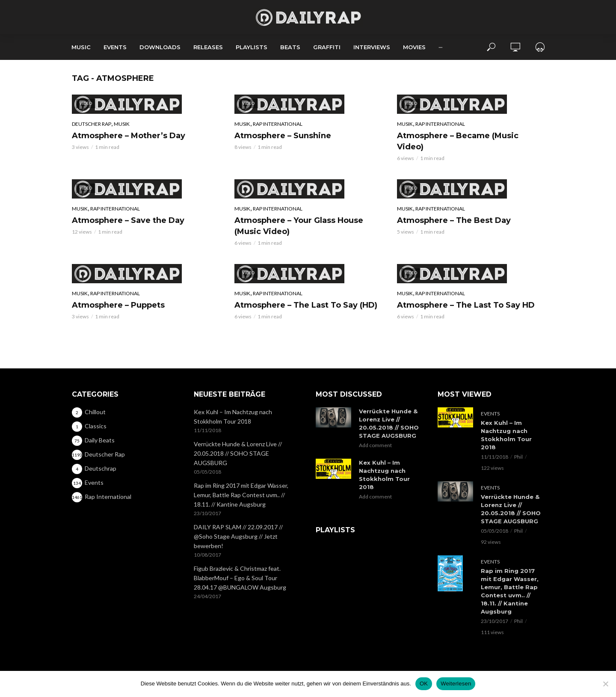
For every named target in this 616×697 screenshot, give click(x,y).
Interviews (372, 47)
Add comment (375, 445)
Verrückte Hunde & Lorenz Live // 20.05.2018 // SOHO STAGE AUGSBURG (238, 453)
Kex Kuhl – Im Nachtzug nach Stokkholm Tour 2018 (233, 417)
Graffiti (327, 47)
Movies (414, 47)
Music (81, 47)
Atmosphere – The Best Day (454, 220)
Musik (122, 124)
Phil (518, 457)
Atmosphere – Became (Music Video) (458, 141)
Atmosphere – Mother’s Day (129, 136)
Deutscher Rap (92, 124)
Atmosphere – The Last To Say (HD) (306, 305)
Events (115, 47)
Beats (290, 47)
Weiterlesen (456, 684)
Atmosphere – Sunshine (283, 136)
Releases (208, 47)
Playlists (252, 47)
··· (440, 47)
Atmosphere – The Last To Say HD (466, 305)
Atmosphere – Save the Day (128, 220)
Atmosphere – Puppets (118, 305)
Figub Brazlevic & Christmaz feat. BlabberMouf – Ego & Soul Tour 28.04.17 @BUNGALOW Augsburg (240, 578)
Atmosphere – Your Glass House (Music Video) (299, 226)
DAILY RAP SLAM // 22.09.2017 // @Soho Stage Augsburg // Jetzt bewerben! (238, 536)
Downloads (160, 47)
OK (424, 684)
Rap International (278, 124)
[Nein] (605, 684)
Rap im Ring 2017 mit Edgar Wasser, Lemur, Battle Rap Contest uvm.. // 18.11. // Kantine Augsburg (241, 495)
